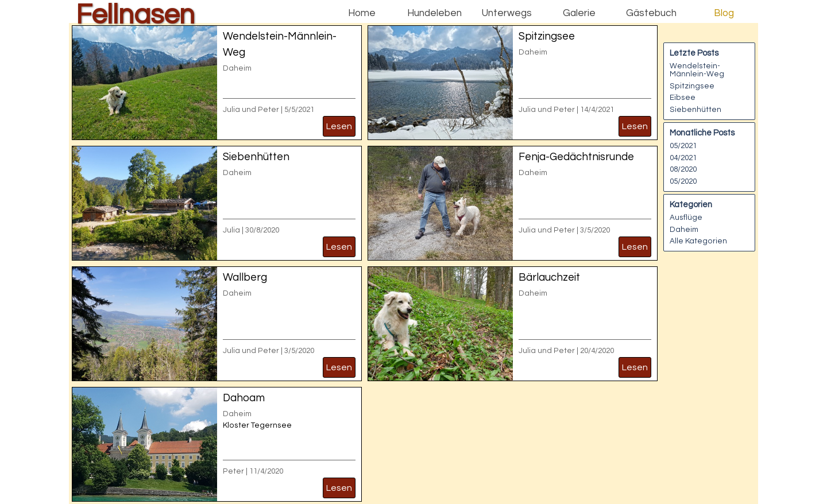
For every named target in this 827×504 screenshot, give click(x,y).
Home (362, 13)
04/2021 (683, 158)
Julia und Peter (251, 110)
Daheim (237, 68)
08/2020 (683, 169)
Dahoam (244, 398)
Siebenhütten (256, 157)
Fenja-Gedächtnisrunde (576, 157)
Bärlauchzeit (549, 278)
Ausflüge (686, 218)
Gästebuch (651, 13)
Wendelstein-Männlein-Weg (697, 70)
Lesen (339, 126)
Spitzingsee (547, 36)
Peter (233, 471)
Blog (724, 13)
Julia (231, 230)
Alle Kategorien (698, 241)
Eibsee (683, 98)
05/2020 (683, 181)
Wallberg (245, 278)
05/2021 (683, 146)
